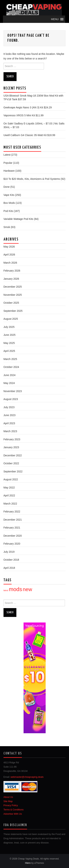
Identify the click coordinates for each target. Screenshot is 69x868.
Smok (7, 227)
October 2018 (11, 560)
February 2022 (12, 512)
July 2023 (9, 407)
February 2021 (12, 528)
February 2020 (12, 544)
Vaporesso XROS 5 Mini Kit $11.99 (24, 115)
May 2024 (9, 383)
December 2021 (13, 520)
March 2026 (10, 263)
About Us (8, 797)
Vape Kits (9, 195)
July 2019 (9, 552)
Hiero (28, 863)
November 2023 (13, 391)
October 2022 (11, 463)
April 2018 (9, 568)
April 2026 (9, 255)
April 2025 (9, 351)
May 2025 (9, 343)
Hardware (9, 171)
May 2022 (9, 488)
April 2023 (9, 423)
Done (7, 187)
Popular (8, 163)
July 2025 (9, 327)
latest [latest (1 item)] (6, 590)
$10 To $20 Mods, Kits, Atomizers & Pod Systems (32, 179)
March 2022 (10, 504)
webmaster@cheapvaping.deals (27, 777)
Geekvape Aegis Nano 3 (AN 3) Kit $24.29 (28, 107)
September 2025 (13, 311)
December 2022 (13, 455)
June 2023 (9, 415)
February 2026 (12, 271)
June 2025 (9, 335)
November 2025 (13, 295)
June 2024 (9, 375)
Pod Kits (8, 211)
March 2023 (10, 431)
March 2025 (10, 359)
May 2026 (9, 247)
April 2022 (9, 495)
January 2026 (11, 279)
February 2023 (12, 439)
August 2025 (11, 319)
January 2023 (11, 447)
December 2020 (13, 536)
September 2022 (13, 471)
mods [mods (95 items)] (15, 589)
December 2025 (13, 287)
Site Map (8, 801)
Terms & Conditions (14, 810)
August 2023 (11, 399)
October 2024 (11, 367)
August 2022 (11, 479)
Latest (7, 155)
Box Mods (9, 203)
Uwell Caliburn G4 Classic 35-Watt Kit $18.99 (29, 135)
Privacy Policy (11, 805)
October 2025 (11, 303)
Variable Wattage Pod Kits (18, 219)
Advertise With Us (13, 814)
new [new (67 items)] (28, 589)
